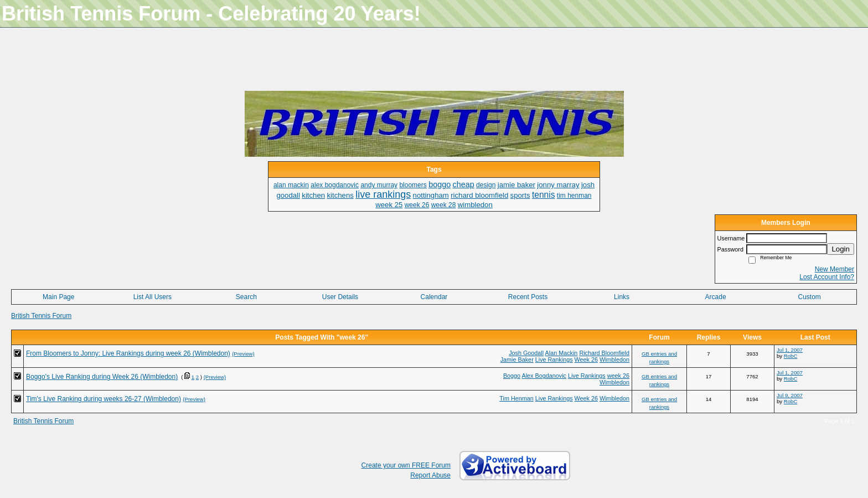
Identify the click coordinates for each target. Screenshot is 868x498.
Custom (810, 297)
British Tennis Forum (41, 316)
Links (622, 297)
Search (246, 297)
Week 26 (586, 360)
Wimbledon (614, 360)
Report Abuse (430, 475)
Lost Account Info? (827, 277)
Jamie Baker (517, 360)
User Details (340, 297)
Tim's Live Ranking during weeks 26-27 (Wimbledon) (104, 399)
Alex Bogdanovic (544, 376)
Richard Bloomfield (604, 353)
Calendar (434, 297)
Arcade (716, 297)
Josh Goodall (526, 353)
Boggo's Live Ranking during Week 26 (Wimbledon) (102, 377)
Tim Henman (516, 398)
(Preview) (243, 354)
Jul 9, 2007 (790, 395)
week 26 (618, 376)
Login (841, 249)
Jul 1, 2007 (790, 350)
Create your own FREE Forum (406, 465)
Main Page (58, 297)
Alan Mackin (562, 353)
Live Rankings (554, 360)
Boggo (512, 376)
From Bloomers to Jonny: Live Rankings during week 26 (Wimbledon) (128, 353)
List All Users (153, 297)
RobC (791, 356)
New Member (835, 269)
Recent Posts (528, 297)
